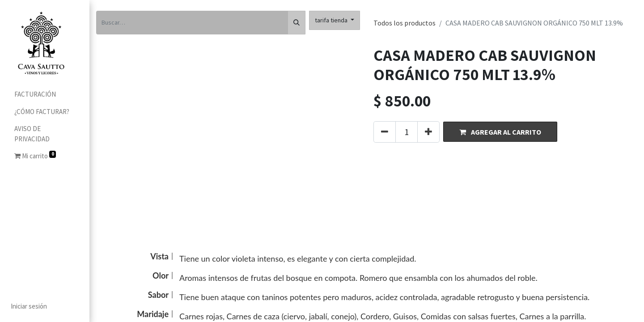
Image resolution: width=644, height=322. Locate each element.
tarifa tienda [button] (332, 20)
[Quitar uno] (385, 132)
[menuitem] (45, 95)
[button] (500, 132)
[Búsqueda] (297, 23)
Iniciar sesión (29, 306)
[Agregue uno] (428, 132)
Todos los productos (405, 23)
